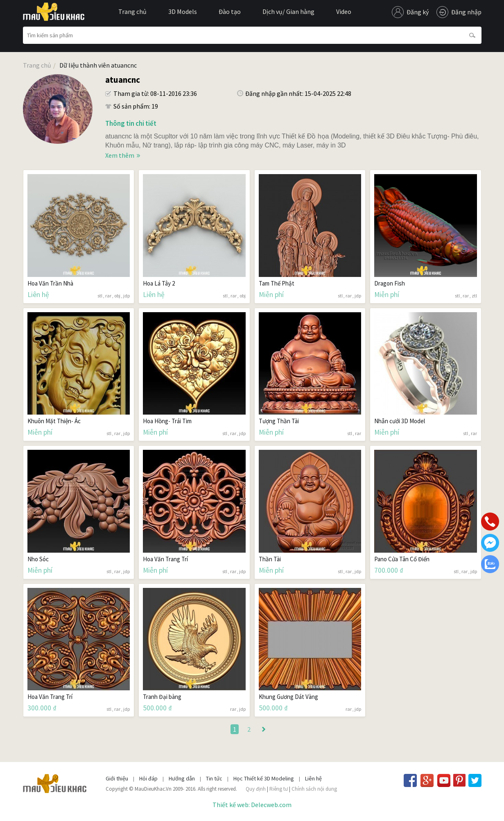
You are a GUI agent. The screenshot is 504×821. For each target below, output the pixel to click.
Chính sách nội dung (314, 789)
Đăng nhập (466, 12)
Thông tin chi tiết (131, 123)
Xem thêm (120, 155)
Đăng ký (418, 12)
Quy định (256, 789)
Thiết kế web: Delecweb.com (252, 805)
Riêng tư (279, 789)
